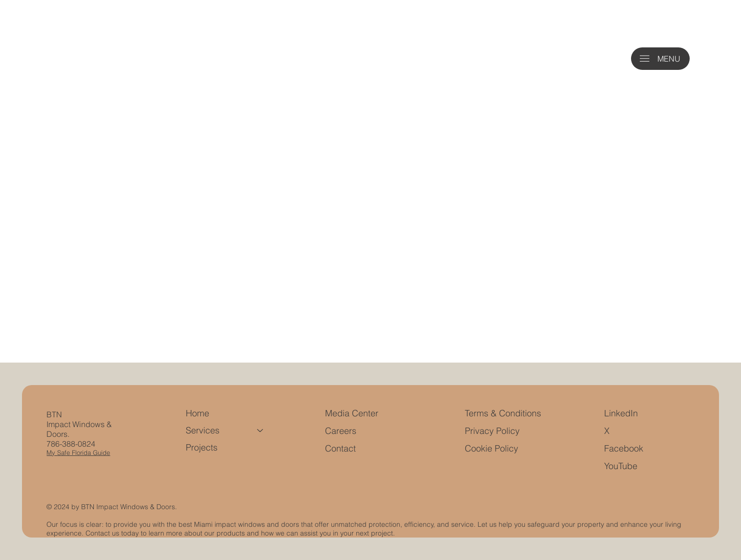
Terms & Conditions (504, 413)
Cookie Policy (491, 448)
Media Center (352, 413)
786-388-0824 (71, 444)
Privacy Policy (492, 431)
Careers (341, 431)
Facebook (624, 448)
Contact (340, 448)
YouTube (621, 466)
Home (197, 413)
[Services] (261, 430)
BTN (54, 414)
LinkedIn (621, 413)
